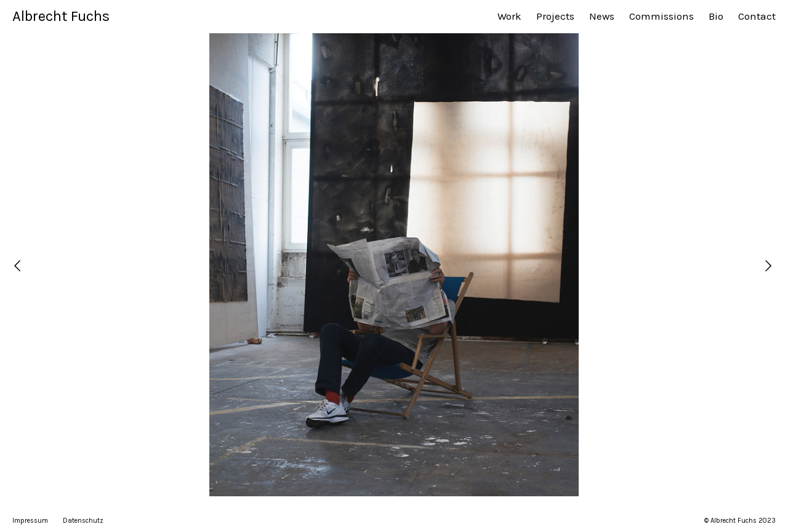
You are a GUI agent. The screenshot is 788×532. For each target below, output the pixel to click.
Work (509, 16)
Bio (716, 16)
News (602, 16)
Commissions (661, 16)
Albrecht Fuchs (61, 16)
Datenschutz (83, 521)
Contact (757, 16)
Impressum (30, 521)
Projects (555, 16)
